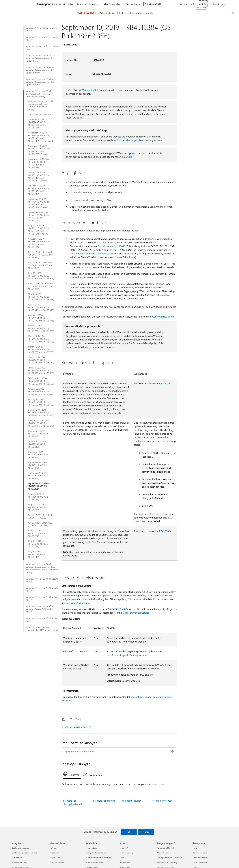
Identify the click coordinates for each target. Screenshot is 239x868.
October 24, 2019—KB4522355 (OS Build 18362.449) (38, 434)
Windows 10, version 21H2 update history (42, 38)
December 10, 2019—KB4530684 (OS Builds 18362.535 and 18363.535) (41, 413)
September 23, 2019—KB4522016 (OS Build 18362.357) (39, 476)
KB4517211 (165, 383)
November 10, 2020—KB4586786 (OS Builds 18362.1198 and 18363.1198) (39, 163)
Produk (80, 4)
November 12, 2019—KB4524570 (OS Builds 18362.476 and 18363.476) (41, 423)
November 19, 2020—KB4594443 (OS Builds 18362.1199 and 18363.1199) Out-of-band (40, 137)
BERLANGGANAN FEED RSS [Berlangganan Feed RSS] (78, 727)
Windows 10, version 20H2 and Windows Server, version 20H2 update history (41, 58)
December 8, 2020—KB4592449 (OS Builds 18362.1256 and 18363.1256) (39, 124)
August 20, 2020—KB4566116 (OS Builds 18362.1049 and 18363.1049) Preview (39, 230)
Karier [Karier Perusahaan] (195, 848)
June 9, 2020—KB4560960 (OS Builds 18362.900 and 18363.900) (41, 286)
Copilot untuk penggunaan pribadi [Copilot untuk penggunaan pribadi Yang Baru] (25, 853)
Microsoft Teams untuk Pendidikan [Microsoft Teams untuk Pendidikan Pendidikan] (98, 858)
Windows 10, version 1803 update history (42, 580)
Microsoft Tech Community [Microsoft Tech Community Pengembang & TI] (167, 863)
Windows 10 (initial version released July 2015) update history (42, 629)
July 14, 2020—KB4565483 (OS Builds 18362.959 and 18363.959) (41, 265)
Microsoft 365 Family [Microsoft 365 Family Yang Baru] (20, 863)
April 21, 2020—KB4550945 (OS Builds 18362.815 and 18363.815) (41, 307)
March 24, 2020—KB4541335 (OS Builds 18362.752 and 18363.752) (41, 339)
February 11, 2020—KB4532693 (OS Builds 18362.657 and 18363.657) (41, 381)
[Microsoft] (22, 4)
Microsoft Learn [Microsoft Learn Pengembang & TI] (163, 853)
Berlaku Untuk (71, 45)
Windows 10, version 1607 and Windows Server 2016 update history (41, 609)
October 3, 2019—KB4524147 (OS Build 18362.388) (38, 455)
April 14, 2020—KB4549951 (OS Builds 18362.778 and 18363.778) (41, 318)
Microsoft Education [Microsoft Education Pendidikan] (93, 848)
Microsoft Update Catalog (136, 613)
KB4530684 (165, 531)
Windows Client (82, 253)
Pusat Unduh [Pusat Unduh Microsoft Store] (54, 853)
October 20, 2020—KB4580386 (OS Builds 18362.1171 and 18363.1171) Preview (39, 177)
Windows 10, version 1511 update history (42, 620)
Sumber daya (132, 4)
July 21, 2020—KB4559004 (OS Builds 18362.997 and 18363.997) (41, 255)
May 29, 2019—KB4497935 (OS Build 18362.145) (38, 554)
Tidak (146, 832)
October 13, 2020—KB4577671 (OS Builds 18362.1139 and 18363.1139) (39, 190)
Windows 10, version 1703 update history (42, 598)
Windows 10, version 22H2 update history (42, 29)
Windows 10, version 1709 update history (42, 589)
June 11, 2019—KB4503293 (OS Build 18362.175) (38, 544)
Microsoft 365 (59, 4)
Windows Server (105, 253)
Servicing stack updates (78, 603)
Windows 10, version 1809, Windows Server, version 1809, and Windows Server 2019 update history (42, 568)
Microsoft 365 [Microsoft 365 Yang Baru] (17, 858)
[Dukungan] (43, 4)
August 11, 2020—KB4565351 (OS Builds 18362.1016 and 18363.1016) (39, 243)
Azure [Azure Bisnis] (122, 858)
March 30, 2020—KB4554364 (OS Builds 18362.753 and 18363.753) (41, 328)
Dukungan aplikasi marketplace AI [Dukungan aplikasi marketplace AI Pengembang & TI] (170, 858)
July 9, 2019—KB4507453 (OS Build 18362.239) (40, 524)
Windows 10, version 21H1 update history (42, 48)
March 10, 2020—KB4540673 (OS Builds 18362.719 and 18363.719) (41, 360)
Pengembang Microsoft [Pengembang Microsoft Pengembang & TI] (166, 848)
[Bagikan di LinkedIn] (69, 719)
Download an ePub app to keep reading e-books (137, 140)
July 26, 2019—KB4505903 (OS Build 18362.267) (41, 516)
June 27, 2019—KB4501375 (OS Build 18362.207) (38, 533)
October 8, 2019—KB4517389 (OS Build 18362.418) (38, 444)
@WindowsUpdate (89, 90)
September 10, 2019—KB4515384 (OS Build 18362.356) (39, 486)
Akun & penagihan (112, 4)
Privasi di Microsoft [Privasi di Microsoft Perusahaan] (200, 863)
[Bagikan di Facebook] (64, 719)
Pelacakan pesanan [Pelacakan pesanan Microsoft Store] (57, 863)
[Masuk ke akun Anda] (219, 4)
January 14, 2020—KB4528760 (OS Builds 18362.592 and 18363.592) (41, 402)
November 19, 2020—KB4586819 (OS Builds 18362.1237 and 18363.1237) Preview (39, 150)
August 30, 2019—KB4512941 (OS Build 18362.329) (38, 497)
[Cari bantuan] (203, 4)
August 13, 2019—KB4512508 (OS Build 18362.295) (38, 507)
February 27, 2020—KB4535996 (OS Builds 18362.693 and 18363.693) (41, 370)
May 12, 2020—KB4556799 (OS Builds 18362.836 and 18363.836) (41, 297)
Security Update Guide (162, 317)
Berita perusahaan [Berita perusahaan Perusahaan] (200, 858)
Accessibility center (162, 801)
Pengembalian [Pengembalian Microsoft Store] (55, 858)
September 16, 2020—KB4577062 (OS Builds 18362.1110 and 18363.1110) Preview (39, 203)
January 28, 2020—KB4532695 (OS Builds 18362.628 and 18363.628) (41, 392)
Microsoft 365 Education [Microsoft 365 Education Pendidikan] (95, 863)
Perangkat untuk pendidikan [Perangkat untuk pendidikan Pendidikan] (96, 853)
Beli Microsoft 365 (153, 4)
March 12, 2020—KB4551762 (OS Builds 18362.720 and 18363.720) (41, 349)
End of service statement (39, 114)
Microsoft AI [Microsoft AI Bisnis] (124, 848)
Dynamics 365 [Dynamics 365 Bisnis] (125, 863)
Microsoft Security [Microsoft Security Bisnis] (126, 853)
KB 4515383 (120, 609)
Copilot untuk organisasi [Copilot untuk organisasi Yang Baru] (21, 848)
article (129, 157)
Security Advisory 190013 (112, 246)
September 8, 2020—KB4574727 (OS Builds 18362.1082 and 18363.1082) (39, 216)
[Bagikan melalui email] (77, 719)
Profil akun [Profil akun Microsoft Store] (53, 848)
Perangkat (94, 4)
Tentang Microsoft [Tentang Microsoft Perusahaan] (200, 853)
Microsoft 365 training (104, 801)
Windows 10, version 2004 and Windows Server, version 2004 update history (41, 70)
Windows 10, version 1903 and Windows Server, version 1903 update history (39, 94)
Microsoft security (131, 801)
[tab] (72, 775)
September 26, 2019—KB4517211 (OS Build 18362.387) (39, 465)
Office (71, 4)
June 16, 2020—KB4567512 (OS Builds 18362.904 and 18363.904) (41, 276)
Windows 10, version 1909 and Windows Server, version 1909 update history (41, 82)
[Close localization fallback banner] (233, 13)
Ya (129, 832)
